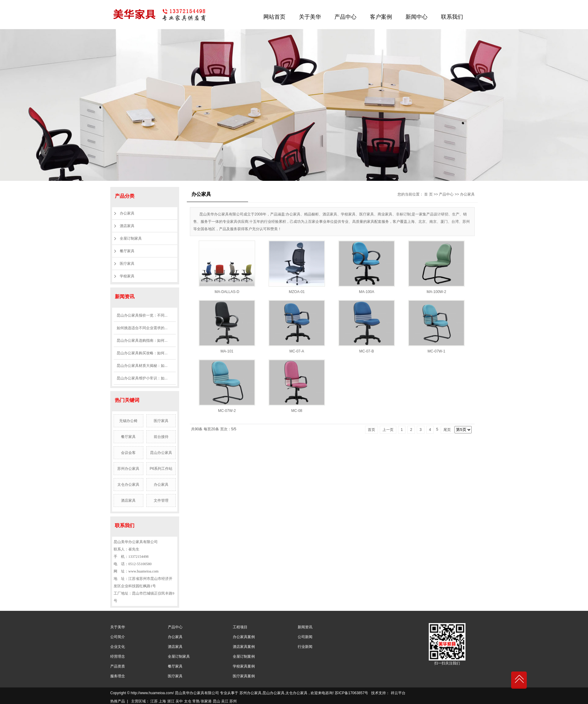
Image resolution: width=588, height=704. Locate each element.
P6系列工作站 (161, 469)
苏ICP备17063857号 (351, 693)
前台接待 (161, 437)
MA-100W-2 (436, 292)
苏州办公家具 (128, 469)
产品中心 (345, 17)
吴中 (179, 701)
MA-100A (367, 292)
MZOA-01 (297, 292)
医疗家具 (127, 264)
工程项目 (240, 627)
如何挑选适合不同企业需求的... (142, 328)
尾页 (447, 430)
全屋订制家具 (131, 238)
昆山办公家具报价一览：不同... (142, 315)
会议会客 (128, 453)
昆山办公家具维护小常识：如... (142, 378)
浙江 (171, 701)
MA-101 (227, 351)
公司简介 (118, 637)
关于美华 (310, 17)
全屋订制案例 (244, 656)
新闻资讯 (305, 627)
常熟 (196, 701)
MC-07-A (297, 351)
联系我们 (452, 17)
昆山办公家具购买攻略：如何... (142, 353)
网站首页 (274, 17)
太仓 (188, 701)
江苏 (154, 701)
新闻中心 (417, 17)
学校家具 (127, 276)
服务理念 (118, 676)
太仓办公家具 (128, 485)
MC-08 (297, 411)
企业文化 (118, 647)
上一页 (388, 430)
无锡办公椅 (128, 421)
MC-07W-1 (436, 351)
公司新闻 (305, 637)
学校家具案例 (244, 666)
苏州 (233, 701)
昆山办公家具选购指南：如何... (142, 341)
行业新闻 (305, 647)
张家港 (206, 701)
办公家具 (127, 213)
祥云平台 (398, 693)
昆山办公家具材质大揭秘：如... (142, 366)
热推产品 (118, 701)
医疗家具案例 (244, 676)
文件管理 (161, 500)
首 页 (428, 194)
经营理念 (118, 656)
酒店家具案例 (244, 647)
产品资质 (118, 666)
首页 (371, 430)
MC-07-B (367, 351)
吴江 (225, 701)
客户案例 (381, 17)
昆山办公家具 (161, 453)
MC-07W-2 (227, 411)
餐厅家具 (127, 251)
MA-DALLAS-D (227, 292)
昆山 (217, 701)
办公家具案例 (244, 637)
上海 (162, 701)
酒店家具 (127, 226)
